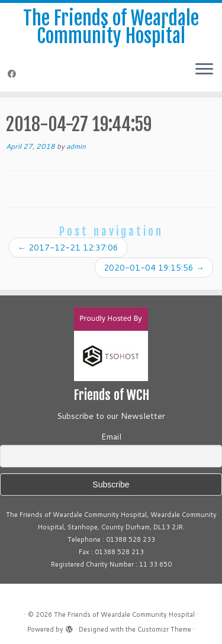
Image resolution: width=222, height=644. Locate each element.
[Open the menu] (204, 70)
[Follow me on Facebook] (14, 74)
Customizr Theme (164, 629)
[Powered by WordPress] (69, 627)
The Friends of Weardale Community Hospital (111, 27)
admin (76, 146)
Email (111, 437)
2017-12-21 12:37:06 (68, 248)
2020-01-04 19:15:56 (154, 268)
